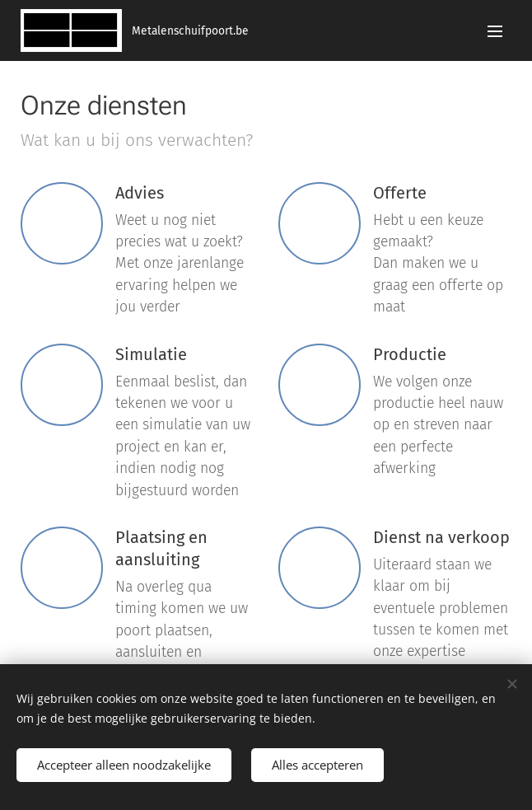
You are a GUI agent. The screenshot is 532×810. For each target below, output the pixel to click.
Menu (495, 31)
